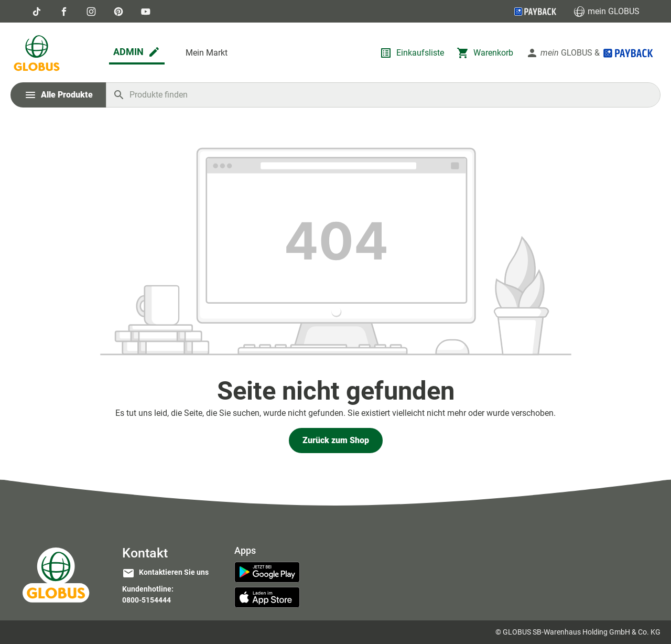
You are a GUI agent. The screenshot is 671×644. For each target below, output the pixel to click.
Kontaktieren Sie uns (174, 572)
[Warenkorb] (485, 53)
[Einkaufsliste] (412, 53)
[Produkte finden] (383, 95)
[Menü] (58, 95)
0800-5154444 (147, 600)
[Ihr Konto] (590, 53)
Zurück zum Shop (336, 440)
